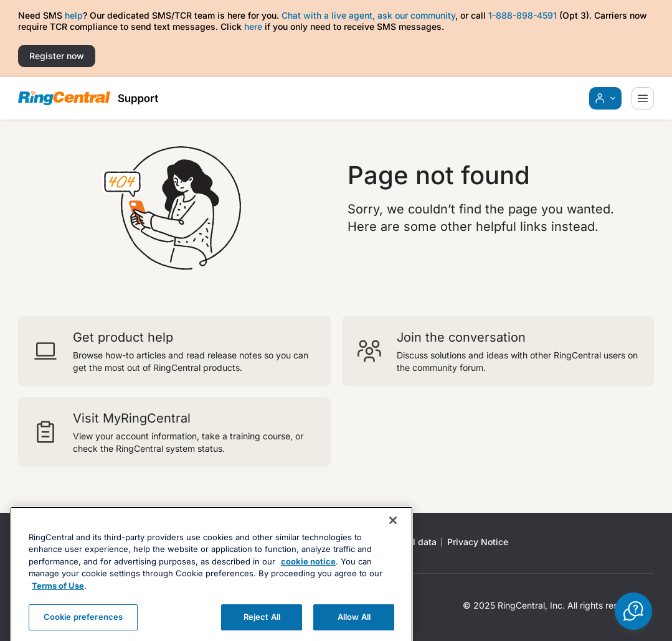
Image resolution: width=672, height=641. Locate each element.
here (253, 26)
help (74, 15)
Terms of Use (58, 604)
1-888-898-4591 (523, 15)
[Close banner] (393, 539)
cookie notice (308, 580)
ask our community (416, 15)
